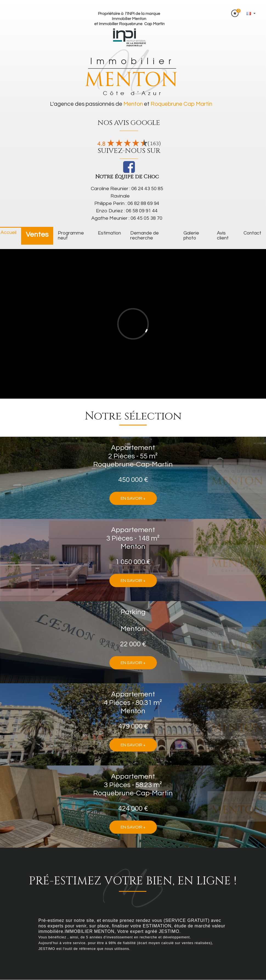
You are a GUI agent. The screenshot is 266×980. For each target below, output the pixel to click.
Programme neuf (71, 236)
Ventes (37, 235)
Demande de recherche (145, 236)
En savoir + (133, 498)
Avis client (223, 236)
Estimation (109, 233)
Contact (252, 233)
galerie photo (191, 236)
